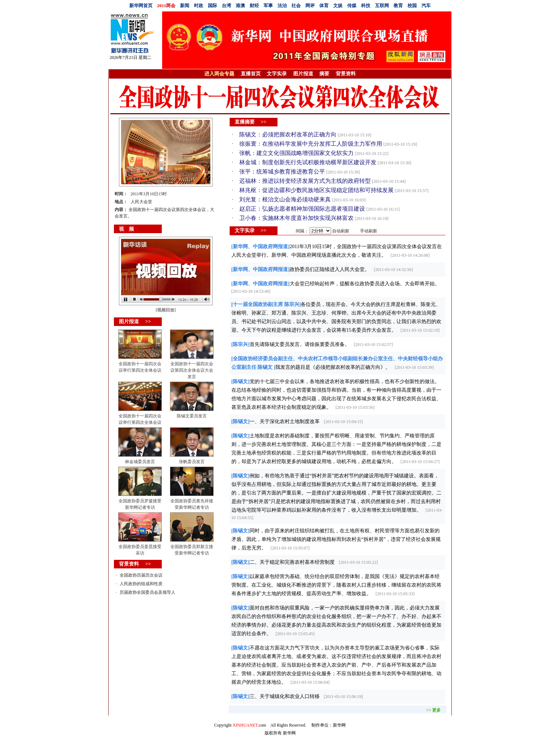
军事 (268, 6)
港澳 (240, 6)
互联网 (382, 6)
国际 (212, 6)
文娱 (338, 6)
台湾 (226, 6)
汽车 (426, 6)
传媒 (352, 6)
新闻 (185, 6)
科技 (366, 6)
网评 (310, 6)
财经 (254, 6)
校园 (412, 6)
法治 (282, 6)
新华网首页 (141, 6)
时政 (199, 6)
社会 (296, 6)
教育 (398, 6)
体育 (324, 6)
